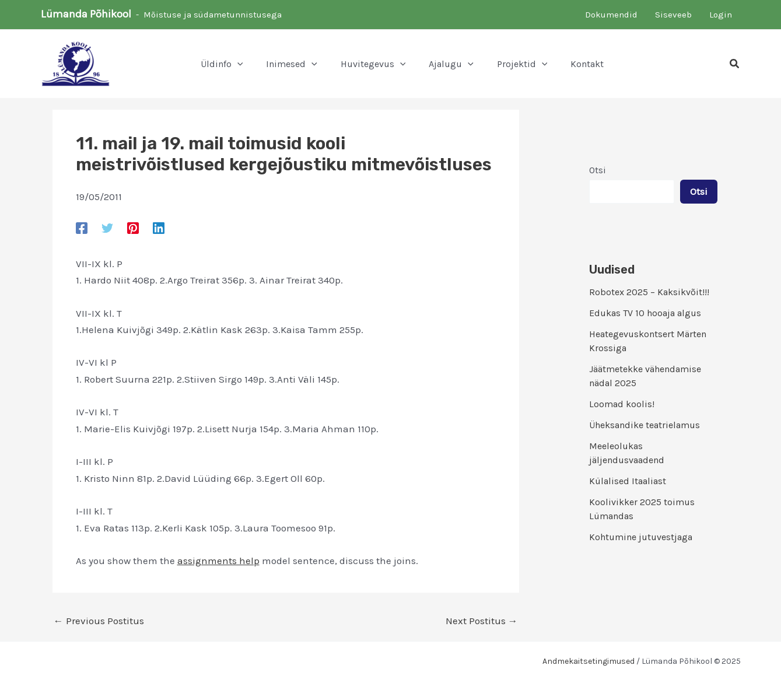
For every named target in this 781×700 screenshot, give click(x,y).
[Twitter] (107, 228)
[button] (735, 64)
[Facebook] (82, 228)
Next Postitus (482, 621)
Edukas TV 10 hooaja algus (645, 313)
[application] (237, 64)
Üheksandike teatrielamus (645, 425)
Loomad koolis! (622, 404)
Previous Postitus (99, 621)
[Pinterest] (133, 228)
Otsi (598, 170)
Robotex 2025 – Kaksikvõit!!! (649, 292)
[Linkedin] (159, 228)
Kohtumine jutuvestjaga (641, 537)
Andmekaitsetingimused (589, 661)
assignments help (218, 561)
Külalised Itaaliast (628, 481)
